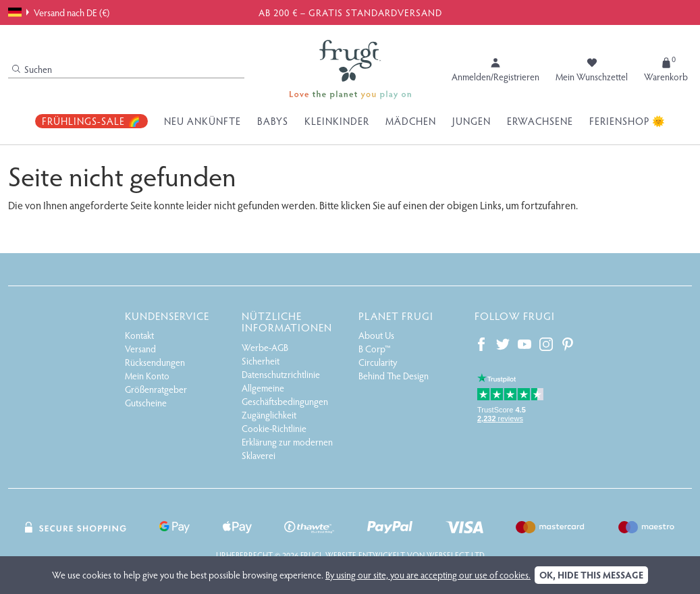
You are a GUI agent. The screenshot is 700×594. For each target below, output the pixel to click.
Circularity (378, 362)
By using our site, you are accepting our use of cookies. (428, 575)
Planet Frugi (396, 316)
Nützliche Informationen (287, 322)
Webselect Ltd (456, 555)
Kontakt (139, 335)
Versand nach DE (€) (59, 12)
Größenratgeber (156, 389)
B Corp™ (375, 349)
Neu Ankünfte (203, 121)
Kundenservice (167, 316)
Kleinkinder (337, 121)
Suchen (32, 69)
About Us (376, 335)
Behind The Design (394, 376)
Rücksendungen (155, 362)
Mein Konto (147, 376)
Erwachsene (540, 121)
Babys (273, 121)
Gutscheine (146, 403)
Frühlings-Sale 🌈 (91, 121)
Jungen (472, 121)
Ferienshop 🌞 (627, 121)
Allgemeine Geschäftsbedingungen (285, 395)
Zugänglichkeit (269, 415)
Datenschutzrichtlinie (281, 374)
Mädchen (411, 121)
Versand (140, 349)
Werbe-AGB (265, 347)
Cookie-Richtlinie (274, 428)
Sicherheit (261, 361)
